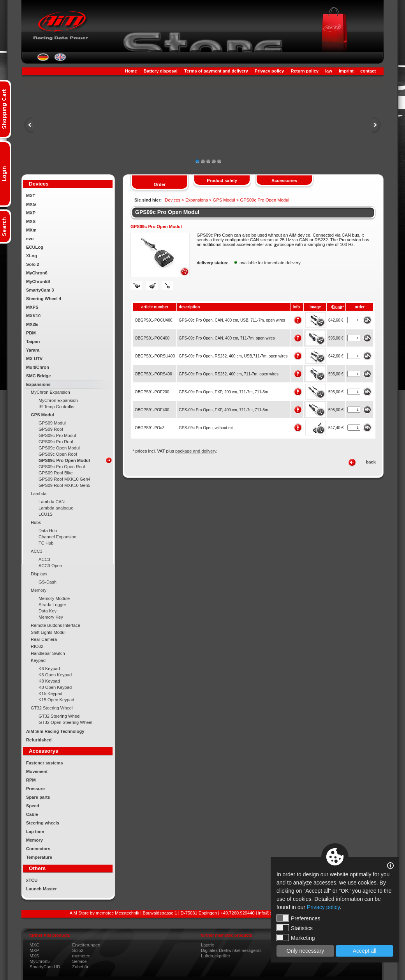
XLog (32, 256)
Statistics (295, 928)
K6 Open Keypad (55, 675)
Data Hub (48, 531)
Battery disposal (161, 71)
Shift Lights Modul (48, 632)
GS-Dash (48, 582)
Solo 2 (33, 264)
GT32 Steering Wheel (52, 708)
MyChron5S (38, 281)
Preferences (298, 918)
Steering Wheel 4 (44, 299)
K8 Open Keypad (55, 687)
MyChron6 (37, 273)
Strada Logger (52, 605)
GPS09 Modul (52, 423)
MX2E (32, 324)
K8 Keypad (49, 681)
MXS (31, 221)
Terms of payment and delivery (216, 71)
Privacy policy (269, 71)
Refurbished (39, 740)
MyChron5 (40, 961)
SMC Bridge (38, 376)
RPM (31, 780)
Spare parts (38, 797)
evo (30, 239)
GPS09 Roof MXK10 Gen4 (64, 479)
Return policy (304, 71)
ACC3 (37, 551)
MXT (31, 196)
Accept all (365, 951)
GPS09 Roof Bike (56, 473)
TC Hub (46, 543)
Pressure (35, 789)
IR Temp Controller (57, 407)
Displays (39, 574)
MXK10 (33, 316)
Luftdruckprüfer (216, 956)
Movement (37, 771)
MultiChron (38, 367)
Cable (32, 814)
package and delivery (196, 451)
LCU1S (46, 514)
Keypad (38, 660)
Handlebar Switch (48, 653)
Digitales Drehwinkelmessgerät (231, 950)
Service (79, 961)
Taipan (33, 341)
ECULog (35, 247)
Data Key (48, 611)
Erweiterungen (86, 945)
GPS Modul (42, 415)
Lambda (39, 494)
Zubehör (80, 967)
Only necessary (305, 951)
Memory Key (51, 617)
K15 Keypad (50, 693)
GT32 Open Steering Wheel (65, 722)
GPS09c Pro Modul (57, 435)
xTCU (32, 880)
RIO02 (37, 646)
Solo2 (78, 950)
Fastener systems (45, 763)
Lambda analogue (56, 508)
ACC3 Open (50, 566)
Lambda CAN (52, 502)
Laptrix (208, 945)
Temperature (39, 857)
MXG (31, 204)
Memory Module (54, 598)
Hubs (36, 522)
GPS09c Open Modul (59, 448)
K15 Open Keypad (56, 700)
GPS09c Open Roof (58, 454)
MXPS (32, 307)
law (329, 71)
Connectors (38, 849)
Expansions (38, 384)
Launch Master (41, 889)
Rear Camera (44, 639)
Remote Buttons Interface (55, 625)
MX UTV (34, 359)
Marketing (296, 938)
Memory (39, 590)
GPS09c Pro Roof (56, 442)
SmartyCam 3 (40, 290)
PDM (31, 333)
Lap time (35, 831)
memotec (81, 956)
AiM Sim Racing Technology (55, 731)
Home (131, 71)
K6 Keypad (49, 669)
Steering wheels (43, 823)
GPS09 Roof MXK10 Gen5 (64, 485)
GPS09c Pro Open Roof (62, 467)
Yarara (33, 350)
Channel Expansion (57, 537)
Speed (33, 806)
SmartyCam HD (45, 967)
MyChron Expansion (50, 392)
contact (368, 71)
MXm (31, 230)
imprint (346, 71)
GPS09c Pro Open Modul (64, 460)
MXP (31, 213)
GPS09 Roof (51, 429)
